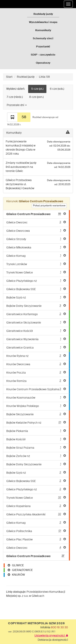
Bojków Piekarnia (36, 431)
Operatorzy (43, 63)
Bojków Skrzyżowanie (36, 414)
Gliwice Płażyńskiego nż (36, 281)
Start (9, 77)
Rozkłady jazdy (43, 14)
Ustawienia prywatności (51, 636)
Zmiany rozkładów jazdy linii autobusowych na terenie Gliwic (21, 167)
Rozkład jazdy (26, 77)
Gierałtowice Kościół (36, 331)
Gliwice (11, 180)
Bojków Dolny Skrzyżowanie (36, 306)
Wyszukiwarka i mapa (43, 22)
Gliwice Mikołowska (36, 247)
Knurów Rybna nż (36, 356)
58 (24, 117)
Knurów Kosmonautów (36, 397)
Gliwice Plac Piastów (36, 539)
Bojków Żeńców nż (36, 456)
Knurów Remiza (36, 381)
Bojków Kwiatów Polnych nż (36, 423)
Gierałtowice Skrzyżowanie (36, 322)
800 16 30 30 (59, 628)
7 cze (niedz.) (15, 97)
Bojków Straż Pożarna (36, 448)
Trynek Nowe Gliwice (36, 272)
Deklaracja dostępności (53, 640)
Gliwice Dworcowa (36, 231)
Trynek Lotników (36, 264)
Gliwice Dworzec (36, 222)
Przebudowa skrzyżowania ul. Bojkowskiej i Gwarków (20, 184)
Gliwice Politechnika (36, 531)
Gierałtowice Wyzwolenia (36, 339)
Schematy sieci (43, 39)
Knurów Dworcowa (36, 364)
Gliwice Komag (36, 256)
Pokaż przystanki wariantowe (49, 206)
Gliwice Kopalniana (36, 506)
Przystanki (43, 47)
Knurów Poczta (36, 372)
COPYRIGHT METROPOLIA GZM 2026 (36, 623)
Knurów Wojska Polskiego (36, 406)
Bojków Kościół (36, 439)
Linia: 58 (44, 77)
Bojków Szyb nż (36, 297)
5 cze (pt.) (37, 89)
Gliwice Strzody (36, 239)
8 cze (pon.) (36, 97)
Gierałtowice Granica (36, 347)
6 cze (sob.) (57, 89)
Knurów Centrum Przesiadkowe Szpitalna (36, 389)
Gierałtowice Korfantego (36, 314)
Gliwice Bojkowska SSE (36, 289)
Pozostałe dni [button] (17, 105)
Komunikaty (43, 30)
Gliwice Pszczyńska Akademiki (36, 514)
